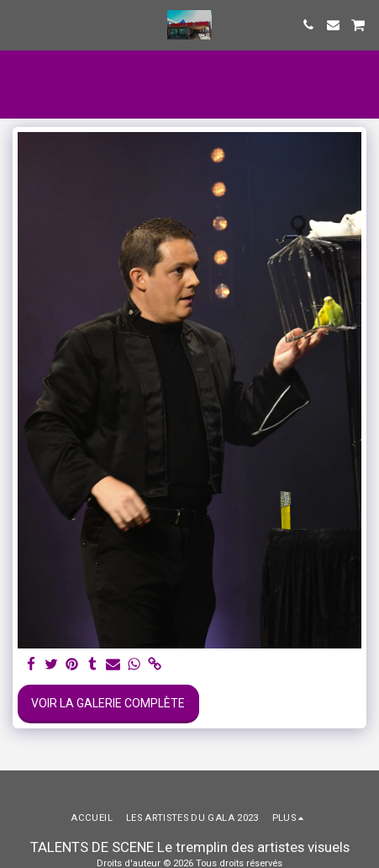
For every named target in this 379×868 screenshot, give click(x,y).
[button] (18, 24)
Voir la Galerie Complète (108, 703)
